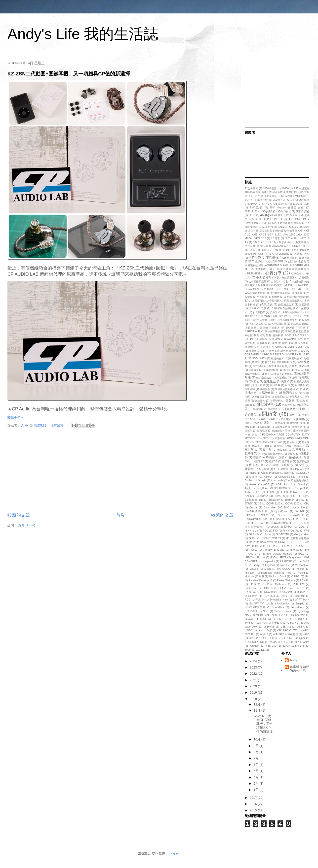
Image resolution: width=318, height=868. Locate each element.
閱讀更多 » (15, 417)
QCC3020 (270, 592)
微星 (263, 419)
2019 (254, 692)
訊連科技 (282, 378)
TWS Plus (261, 623)
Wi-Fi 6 (264, 634)
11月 (258, 711)
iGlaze (281, 550)
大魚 (307, 254)
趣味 (267, 446)
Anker (253, 484)
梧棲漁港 (275, 385)
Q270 (256, 592)
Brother (289, 500)
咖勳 (275, 343)
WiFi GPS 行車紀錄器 (286, 634)
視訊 (288, 385)
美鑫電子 (254, 370)
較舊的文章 (222, 515)
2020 (254, 686)
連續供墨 (265, 389)
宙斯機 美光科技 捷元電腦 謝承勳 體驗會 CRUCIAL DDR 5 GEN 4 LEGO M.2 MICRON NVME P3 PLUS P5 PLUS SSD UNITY (277, 355)
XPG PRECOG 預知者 (264, 638)
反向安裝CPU (275, 261)
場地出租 (251, 393)
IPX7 (283, 557)
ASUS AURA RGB (292, 492)
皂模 (261, 324)
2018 (254, 699)
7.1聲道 (276, 238)
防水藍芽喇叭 (273, 331)
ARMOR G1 (252, 492)
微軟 (273, 419)
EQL (301, 526)
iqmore (296, 557)
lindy (256, 565)
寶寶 (287, 465)
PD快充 (255, 584)
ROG (248, 600)
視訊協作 (300, 385)
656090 (294, 227)
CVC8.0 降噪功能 (257, 511)
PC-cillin (305, 581)
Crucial (253, 508)
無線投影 (287, 405)
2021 (254, 680)
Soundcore (298, 607)
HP (308, 546)
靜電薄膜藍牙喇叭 (273, 454)
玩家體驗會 (293, 358)
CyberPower (281, 511)
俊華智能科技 (284, 362)
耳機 (274, 308)
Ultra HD (293, 622)
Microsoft (250, 573)
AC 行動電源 (281, 469)
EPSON (289, 527)
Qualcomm (251, 596)
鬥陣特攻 (254, 382)
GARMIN (254, 534)
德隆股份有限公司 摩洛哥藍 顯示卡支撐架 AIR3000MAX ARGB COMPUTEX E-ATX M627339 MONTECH (277, 434)
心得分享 (274, 273)
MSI (261, 577)
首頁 (120, 515)
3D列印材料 (284, 212)
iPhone (261, 557)
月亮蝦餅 (304, 278)
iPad (301, 553)
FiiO (275, 531)
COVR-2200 (273, 504)
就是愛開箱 (287, 393)
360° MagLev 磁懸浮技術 (287, 208)
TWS (248, 623)
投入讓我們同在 (288, 320)
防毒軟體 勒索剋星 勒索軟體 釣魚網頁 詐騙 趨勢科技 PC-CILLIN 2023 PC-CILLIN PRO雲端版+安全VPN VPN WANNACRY (277, 335)
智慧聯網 (275, 401)
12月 (258, 704)
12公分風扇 (251, 188)
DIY (265, 519)
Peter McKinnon (277, 584)
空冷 (258, 362)
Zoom (248, 650)
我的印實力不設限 (264, 320)
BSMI (302, 500)
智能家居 (295, 397)
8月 (257, 752)
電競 (267, 423)
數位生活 (292, 442)
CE (260, 504)
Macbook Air (302, 565)
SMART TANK (301, 600)
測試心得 (265, 404)
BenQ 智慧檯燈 (285, 496)
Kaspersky (269, 561)
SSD (266, 611)
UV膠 (269, 630)
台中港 (275, 282)
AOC (266, 484)
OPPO (295, 576)
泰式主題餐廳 (282, 374)
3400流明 (256, 208)
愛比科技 (286, 419)
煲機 (247, 423)
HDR (295, 542)
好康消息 (266, 304)
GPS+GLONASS (271, 538)
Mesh (267, 569)
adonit (288, 473)
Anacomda (277, 481)
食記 (297, 370)
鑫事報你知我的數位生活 (299, 669)
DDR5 (281, 515)
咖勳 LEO (288, 343)
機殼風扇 (282, 450)
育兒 (268, 362)
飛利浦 (286, 370)
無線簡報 (258, 409)
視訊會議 (250, 389)
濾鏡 (282, 457)
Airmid (301, 477)
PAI (307, 577)
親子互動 (299, 450)
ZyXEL (260, 650)
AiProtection (285, 477)
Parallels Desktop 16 (261, 581)
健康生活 (270, 381)
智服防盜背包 (262, 397)
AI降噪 (254, 477)
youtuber (254, 646)
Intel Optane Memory (279, 554)
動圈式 (285, 382)
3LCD (252, 215)
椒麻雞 (249, 405)
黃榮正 (293, 415)
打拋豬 (276, 297)
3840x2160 (251, 212)
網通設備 (297, 427)
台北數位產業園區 (280, 293)
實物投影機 (296, 423)
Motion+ (249, 577)
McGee (254, 569)
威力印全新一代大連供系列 (269, 366)
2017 (254, 798)
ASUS (270, 492)
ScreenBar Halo (279, 600)
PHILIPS (298, 584)
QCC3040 (286, 592)
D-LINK (299, 511)
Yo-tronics (304, 642)
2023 (254, 667)
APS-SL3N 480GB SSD (279, 488)
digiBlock (298, 515)
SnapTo (300, 604)
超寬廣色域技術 (294, 409)
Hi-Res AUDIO (290, 546)
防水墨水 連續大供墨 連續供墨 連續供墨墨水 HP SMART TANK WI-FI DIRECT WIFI (277, 328)
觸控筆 (300, 465)
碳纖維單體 (281, 427)
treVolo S (250, 619)
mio (289, 573)
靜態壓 (292, 454)
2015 (254, 810)
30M (307, 204)
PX (246, 592)
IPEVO (249, 557)
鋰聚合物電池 (294, 446)
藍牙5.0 (260, 461)
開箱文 (270, 414)
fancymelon (251, 531)
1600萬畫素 (270, 188)
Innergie (294, 550)
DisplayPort (251, 519)
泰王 (267, 374)
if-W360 (267, 550)
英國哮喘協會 (271, 370)
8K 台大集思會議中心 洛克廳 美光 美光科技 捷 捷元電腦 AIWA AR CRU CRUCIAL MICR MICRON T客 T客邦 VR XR (277, 246)
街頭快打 (274, 409)
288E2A (294, 204)
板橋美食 (276, 358)
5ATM (281, 227)
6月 (257, 765)
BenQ (264, 496)
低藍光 (274, 312)
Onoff (283, 577)
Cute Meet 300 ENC (276, 508)
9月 (257, 746)
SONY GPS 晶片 (255, 607)
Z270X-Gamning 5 (293, 646)
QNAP (301, 592)
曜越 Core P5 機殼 (264, 457)
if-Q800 (253, 550)
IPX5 (273, 557)
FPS (307, 531)
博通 (303, 389)
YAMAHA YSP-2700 (281, 642)
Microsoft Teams (271, 573)
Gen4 (267, 534)
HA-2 (252, 542)
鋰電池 (278, 446)
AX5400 (249, 496)
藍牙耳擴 (287, 461)
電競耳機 (280, 423)
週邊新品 (251, 415)
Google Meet (302, 534)
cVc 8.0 (300, 508)
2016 (254, 804)
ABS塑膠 (264, 469)
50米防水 (268, 227)
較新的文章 (19, 515)
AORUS (280, 484)
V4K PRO (283, 630)
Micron (300, 569)
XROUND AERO (254, 642)
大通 (297, 254)
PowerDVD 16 (297, 588)
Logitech (270, 565)
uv (259, 630)
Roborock (299, 596)
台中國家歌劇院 (258, 282)
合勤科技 (274, 301)
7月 (257, 758)
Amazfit (262, 481)
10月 (258, 739)
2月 (257, 784)
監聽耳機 (265, 427)
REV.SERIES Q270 (275, 596)
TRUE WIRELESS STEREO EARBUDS (283, 619)
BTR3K (249, 504)
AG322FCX (303, 473)
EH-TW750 (261, 523)
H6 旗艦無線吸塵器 (298, 538)
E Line (277, 519)
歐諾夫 (256, 446)
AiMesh (268, 477)
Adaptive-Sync (301, 469)
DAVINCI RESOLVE (257, 515)
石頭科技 (259, 301)
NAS (272, 577)
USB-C (249, 630)
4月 (257, 777)
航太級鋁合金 (264, 378)
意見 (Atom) (27, 525)
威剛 (292, 366)
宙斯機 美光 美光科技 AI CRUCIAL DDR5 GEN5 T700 (277, 347)
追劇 (294, 378)
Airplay (249, 481)
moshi (301, 573)
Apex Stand (298, 484)
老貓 (264, 308)
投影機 (306, 320)
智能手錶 (280, 397)
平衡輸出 (262, 297)
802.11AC (259, 242)
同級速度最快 (292, 301)
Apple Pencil (252, 488)
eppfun (275, 527)
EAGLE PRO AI (296, 519)
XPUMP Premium (294, 638)
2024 (254, 661)
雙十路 (265, 465)
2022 (254, 674)
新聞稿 (300, 419)
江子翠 (253, 308)
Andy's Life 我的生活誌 (83, 34)
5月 (257, 771)
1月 (257, 790)
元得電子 (292, 258)
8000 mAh (291, 238)
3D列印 (267, 211)
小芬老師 (255, 257)
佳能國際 (262, 343)
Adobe (252, 473)
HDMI (282, 542)
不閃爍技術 (274, 257)
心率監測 (296, 274)
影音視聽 (262, 431)
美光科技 (304, 366)
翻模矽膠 (295, 457)
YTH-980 (271, 646)
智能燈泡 (260, 401)
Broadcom (274, 500)
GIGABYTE (282, 534)
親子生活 (251, 453)
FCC (265, 531)
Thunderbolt (298, 615)
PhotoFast (251, 588)
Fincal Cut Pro (291, 531)
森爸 (303, 401)
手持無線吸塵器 (285, 278)
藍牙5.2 (273, 461)
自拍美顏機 (289, 308)
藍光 (252, 465)
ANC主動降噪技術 (299, 481)
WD (296, 630)
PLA (281, 588)
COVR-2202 (293, 504)
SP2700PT (251, 611)
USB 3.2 (286, 627)
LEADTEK (286, 561)
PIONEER (267, 588)
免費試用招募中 (291, 312)
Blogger (174, 853)
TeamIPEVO (278, 615)
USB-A (301, 627)
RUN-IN (260, 600)
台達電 (298, 293)
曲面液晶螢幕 (286, 305)
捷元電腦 (260, 385)
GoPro (253, 538)
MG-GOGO (284, 569)
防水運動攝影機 (277, 324)
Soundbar (278, 607)
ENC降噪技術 (280, 523)
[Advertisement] (120, 471)
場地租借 (268, 393)
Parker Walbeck (286, 581)
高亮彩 (305, 378)
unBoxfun (269, 627)
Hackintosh (266, 542)
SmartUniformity (279, 604)
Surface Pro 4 (283, 611)
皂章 (251, 324)
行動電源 (259, 312)
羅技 (276, 465)
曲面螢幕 (304, 305)
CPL (307, 504)
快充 (297, 316)
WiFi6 (306, 634)
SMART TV (257, 604)
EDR (247, 523)
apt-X (302, 488)
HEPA (259, 546)
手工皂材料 (264, 277)
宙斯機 (301, 343)
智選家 (290, 400)
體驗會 (249, 469)
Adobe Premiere (270, 473)
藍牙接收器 (303, 461)
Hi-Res (271, 546)
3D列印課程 (303, 212)
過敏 (257, 423)
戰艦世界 (266, 450)
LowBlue (285, 565)
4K (262, 215)
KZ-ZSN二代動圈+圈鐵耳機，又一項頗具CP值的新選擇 (69, 74)
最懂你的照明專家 (285, 389)
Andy (293, 660)
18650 (285, 188)
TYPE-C (277, 622)
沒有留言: (58, 425)
